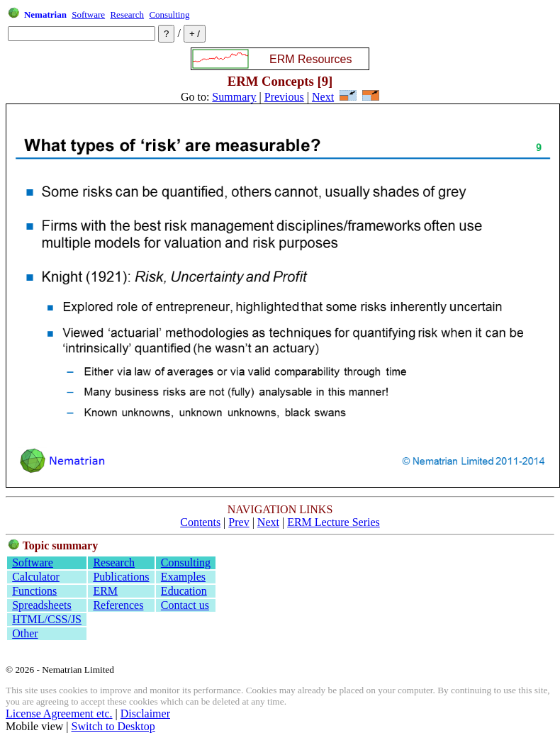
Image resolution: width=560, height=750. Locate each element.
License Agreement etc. (59, 713)
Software (88, 15)
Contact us (185, 605)
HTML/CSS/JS (47, 619)
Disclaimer (145, 713)
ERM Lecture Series (334, 522)
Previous (284, 97)
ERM (105, 591)
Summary (234, 97)
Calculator (36, 577)
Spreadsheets (42, 605)
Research (127, 15)
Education (184, 591)
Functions (34, 591)
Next (323, 97)
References (118, 605)
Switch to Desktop (113, 726)
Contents (200, 522)
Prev (239, 522)
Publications (121, 577)
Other (25, 633)
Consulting (169, 15)
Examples (183, 577)
